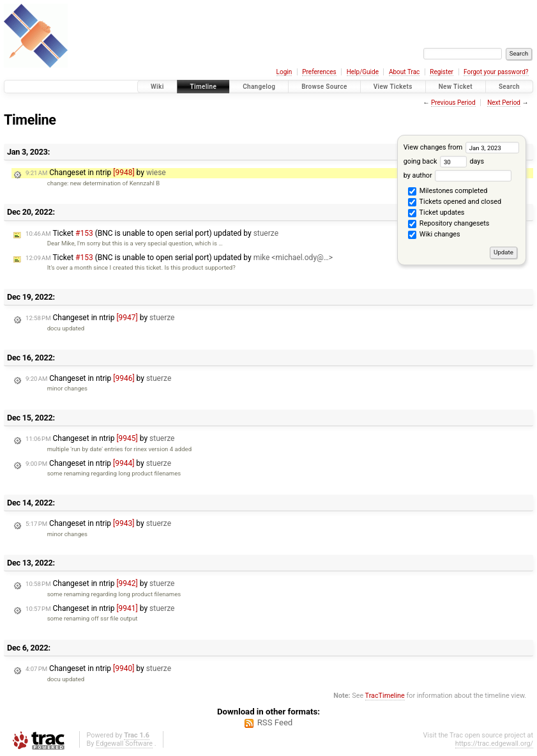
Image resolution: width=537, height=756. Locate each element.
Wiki (157, 87)
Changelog (259, 87)
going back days (444, 161)
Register (442, 72)
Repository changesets (449, 224)
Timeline (204, 87)
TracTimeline (385, 696)
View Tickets (393, 87)
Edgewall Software (124, 744)
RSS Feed (275, 722)
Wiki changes (434, 235)
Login (284, 72)
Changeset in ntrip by (96, 173)
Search (509, 87)
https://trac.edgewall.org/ (494, 744)
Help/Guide (363, 72)
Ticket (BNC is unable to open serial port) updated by (152, 233)
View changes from (461, 147)
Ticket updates (436, 213)
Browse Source (324, 87)
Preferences (319, 72)
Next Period (504, 103)
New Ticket (456, 87)
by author (458, 175)
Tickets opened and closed (455, 203)
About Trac (404, 72)
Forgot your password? (496, 72)
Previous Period (453, 103)
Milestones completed (448, 192)
